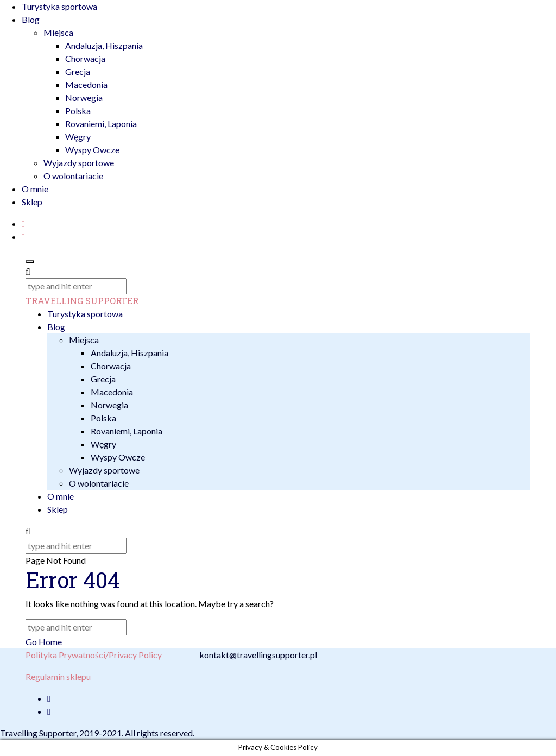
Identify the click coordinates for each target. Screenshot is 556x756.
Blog (31, 19)
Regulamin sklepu (58, 676)
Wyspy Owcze (92, 150)
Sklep (32, 202)
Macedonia (86, 84)
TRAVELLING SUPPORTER (82, 301)
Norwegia (84, 97)
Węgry (78, 137)
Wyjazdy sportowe (79, 163)
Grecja (78, 71)
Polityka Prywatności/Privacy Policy (94, 655)
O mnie (35, 189)
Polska (78, 111)
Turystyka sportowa (59, 6)
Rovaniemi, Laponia (101, 124)
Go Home (44, 642)
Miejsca (58, 32)
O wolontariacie (73, 176)
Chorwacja (85, 58)
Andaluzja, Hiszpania (104, 45)
